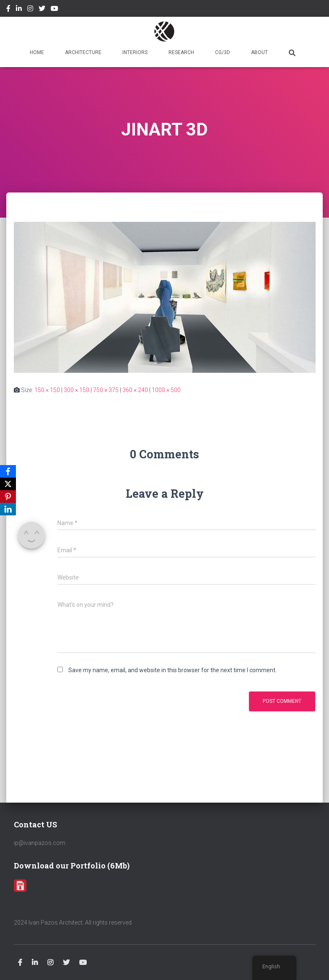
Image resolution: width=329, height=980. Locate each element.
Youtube (54, 10)
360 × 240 (135, 390)
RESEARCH (181, 52)
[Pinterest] (8, 496)
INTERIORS (135, 52)
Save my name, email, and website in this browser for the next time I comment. (172, 670)
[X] (8, 484)
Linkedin (19, 10)
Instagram (30, 10)
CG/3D (223, 52)
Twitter (42, 10)
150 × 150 (47, 390)
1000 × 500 (166, 390)
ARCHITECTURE (83, 52)
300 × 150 (76, 390)
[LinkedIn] (8, 509)
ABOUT (259, 52)
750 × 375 (106, 390)
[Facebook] (8, 471)
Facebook (8, 10)
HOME (37, 52)
